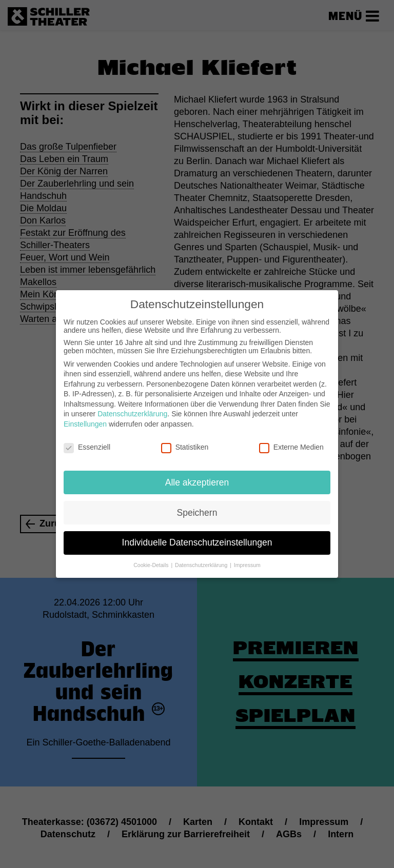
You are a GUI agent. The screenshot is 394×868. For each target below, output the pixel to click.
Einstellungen (85, 418)
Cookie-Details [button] (152, 559)
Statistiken (185, 441)
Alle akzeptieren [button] (197, 476)
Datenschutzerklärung (132, 408)
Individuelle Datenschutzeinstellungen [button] (197, 537)
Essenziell (87, 441)
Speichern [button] (197, 507)
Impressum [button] (247, 559)
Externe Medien (291, 441)
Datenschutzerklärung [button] (202, 559)
